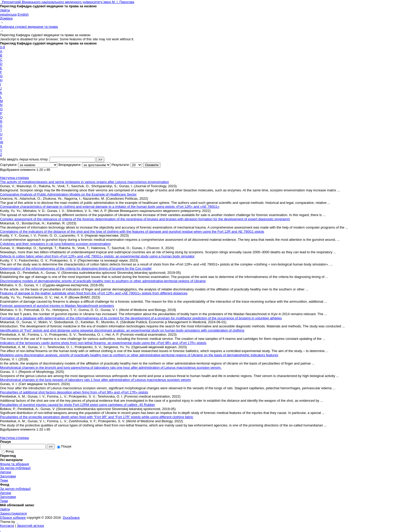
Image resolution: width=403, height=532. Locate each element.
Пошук (64, 446)
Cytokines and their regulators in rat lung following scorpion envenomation (55, 244)
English (23, 14)
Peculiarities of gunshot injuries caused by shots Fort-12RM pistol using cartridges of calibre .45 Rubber (77, 405)
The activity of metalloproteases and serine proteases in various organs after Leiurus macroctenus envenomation (84, 182)
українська (8, 14)
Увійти (5, 10)
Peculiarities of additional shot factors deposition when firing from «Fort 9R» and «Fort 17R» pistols (74, 392)
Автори (6, 472)
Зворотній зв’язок (30, 526)
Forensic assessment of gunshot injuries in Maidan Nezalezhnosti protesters (57, 306)
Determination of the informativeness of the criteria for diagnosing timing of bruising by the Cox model (76, 268)
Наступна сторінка (14, 178)
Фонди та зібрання (15, 464)
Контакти (7, 526)
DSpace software (13, 518)
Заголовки (8, 476)
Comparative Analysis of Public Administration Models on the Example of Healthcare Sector (68, 194)
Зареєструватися (13, 513)
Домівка (6, 18)
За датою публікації (15, 468)
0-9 (2, 47)
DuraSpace (71, 518)
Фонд (8, 451)
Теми (4, 480)
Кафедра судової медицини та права (29, 27)
